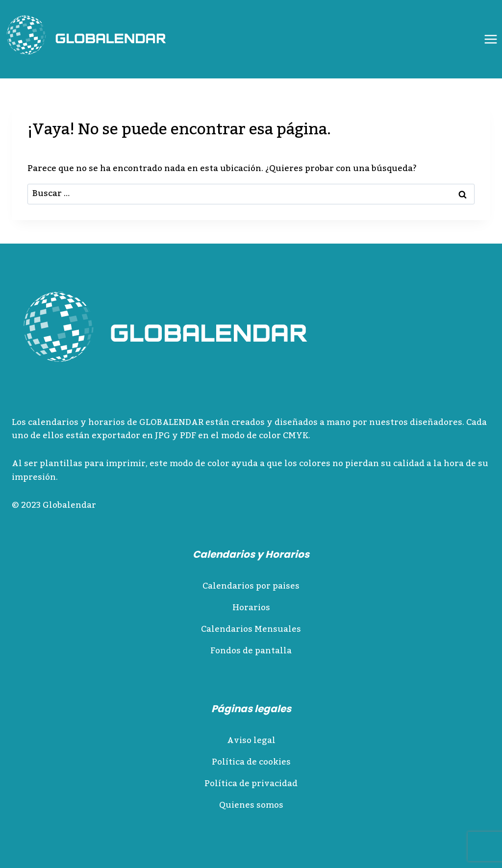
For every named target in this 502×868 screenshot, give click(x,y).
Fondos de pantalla (251, 651)
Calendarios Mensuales (251, 629)
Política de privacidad (251, 784)
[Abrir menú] (490, 39)
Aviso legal (251, 741)
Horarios (251, 608)
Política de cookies (251, 762)
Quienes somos (251, 805)
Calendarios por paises (251, 586)
